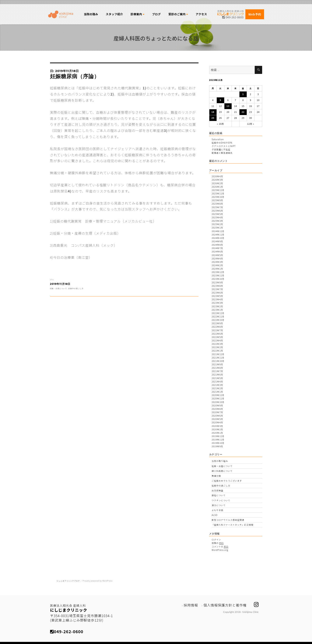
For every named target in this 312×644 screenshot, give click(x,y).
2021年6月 (217, 375)
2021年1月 (217, 392)
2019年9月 (217, 446)
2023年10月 (218, 279)
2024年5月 (217, 255)
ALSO (215, 515)
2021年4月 (217, 382)
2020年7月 (217, 412)
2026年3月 (217, 180)
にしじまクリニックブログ (68, 581)
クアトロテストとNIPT (224, 146)
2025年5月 (217, 214)
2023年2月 (217, 306)
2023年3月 (217, 303)
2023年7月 (217, 289)
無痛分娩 (216, 476)
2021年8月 (217, 368)
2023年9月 (217, 282)
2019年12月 (218, 436)
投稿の (218, 543)
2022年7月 (217, 330)
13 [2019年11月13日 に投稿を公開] (228, 106)
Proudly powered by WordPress (97, 581)
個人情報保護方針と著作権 (225, 605)
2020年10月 (218, 402)
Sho (52, 280)
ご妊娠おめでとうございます (227, 481)
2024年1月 (217, 269)
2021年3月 (217, 385)
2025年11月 (218, 193)
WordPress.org (220, 550)
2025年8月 (217, 204)
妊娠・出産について (59, 288)
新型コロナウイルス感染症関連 (228, 520)
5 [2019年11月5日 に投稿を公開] (220, 100)
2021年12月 (218, 354)
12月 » (251, 124)
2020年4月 (217, 422)
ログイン (216, 539)
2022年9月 (217, 323)
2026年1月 (217, 187)
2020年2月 (217, 429)
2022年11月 (218, 316)
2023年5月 (217, 296)
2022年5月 (217, 337)
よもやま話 (218, 510)
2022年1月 (217, 351)
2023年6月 (217, 293)
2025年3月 (217, 221)
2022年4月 (217, 340)
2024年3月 (217, 262)
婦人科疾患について (222, 471)
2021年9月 (217, 364)
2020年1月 (217, 433)
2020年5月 (217, 419)
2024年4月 (217, 258)
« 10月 (220, 124)
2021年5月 (217, 378)
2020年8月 (217, 409)
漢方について (219, 505)
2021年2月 (217, 388)
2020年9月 (217, 405)
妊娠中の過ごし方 (76, 288)
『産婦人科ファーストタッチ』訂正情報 (233, 525)
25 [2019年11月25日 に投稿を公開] (213, 118)
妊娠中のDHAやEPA (222, 143)
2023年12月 (218, 272)
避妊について (219, 495)
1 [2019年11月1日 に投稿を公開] (243, 94)
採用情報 (191, 605)
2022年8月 (217, 327)
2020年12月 (218, 395)
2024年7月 (217, 248)
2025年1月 (217, 228)
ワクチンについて (221, 500)
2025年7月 (217, 207)
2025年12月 (218, 190)
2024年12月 (218, 231)
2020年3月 (217, 426)
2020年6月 (217, 416)
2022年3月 (217, 344)
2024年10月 (218, 238)
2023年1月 (217, 310)
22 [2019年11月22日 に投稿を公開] (243, 112)
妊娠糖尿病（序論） (75, 76)
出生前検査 (218, 490)
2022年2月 (217, 347)
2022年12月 (218, 313)
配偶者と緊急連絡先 (222, 153)
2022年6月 (217, 334)
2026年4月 (217, 176)
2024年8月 (217, 245)
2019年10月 (218, 443)
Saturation (218, 139)
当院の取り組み (220, 461)
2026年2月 (217, 183)
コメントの (220, 547)
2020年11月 (218, 398)
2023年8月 (217, 286)
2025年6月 (217, 211)
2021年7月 (217, 371)
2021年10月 (218, 361)
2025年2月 (217, 224)
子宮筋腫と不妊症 (221, 149)
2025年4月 (217, 217)
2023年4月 (217, 299)
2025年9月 (217, 200)
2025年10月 (218, 197)
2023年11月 (218, 275)
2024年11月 (218, 235)
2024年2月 (217, 265)
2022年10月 (218, 320)
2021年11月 (218, 358)
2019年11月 (218, 440)
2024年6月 (217, 251)
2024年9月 (217, 241)
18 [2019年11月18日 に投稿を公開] (213, 112)
